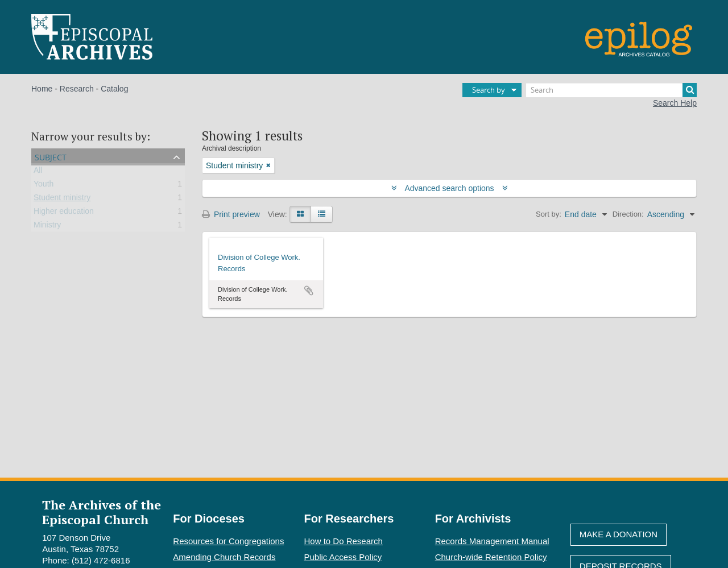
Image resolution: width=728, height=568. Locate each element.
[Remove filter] (268, 165)
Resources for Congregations (228, 541)
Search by (489, 90)
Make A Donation (619, 534)
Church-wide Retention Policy (491, 557)
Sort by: (549, 214)
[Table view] (322, 214)
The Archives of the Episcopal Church (102, 512)
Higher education (64, 213)
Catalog (114, 89)
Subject (51, 156)
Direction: (628, 214)
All (38, 172)
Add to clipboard (309, 291)
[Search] (611, 90)
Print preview (231, 214)
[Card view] (300, 214)
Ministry (47, 227)
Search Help (675, 103)
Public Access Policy (343, 557)
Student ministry (62, 200)
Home (42, 89)
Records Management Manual (492, 541)
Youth (44, 186)
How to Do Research (344, 541)
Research (77, 89)
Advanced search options (450, 188)
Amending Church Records (224, 557)
